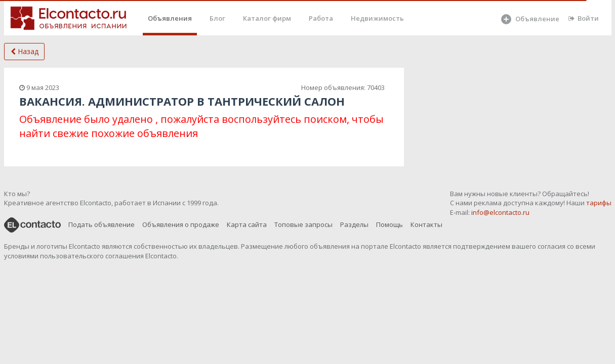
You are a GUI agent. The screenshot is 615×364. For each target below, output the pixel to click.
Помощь (389, 224)
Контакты (426, 224)
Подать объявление (101, 224)
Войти (584, 18)
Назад (25, 51)
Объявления (170, 18)
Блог (217, 18)
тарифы (599, 203)
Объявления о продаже (181, 224)
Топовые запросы (303, 224)
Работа (321, 18)
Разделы (354, 224)
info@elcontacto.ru (500, 212)
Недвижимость (377, 18)
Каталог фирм (267, 18)
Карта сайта (247, 224)
